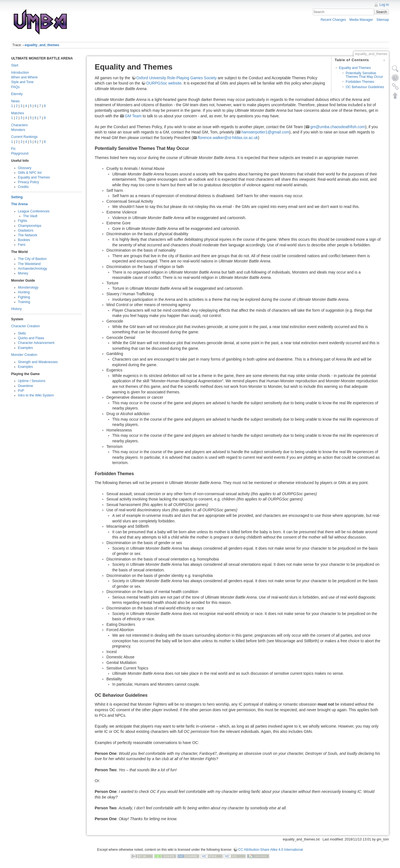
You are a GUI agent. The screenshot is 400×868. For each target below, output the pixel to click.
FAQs (15, 87)
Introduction (20, 73)
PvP (21, 391)
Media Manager (361, 20)
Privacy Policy (29, 182)
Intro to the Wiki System (36, 395)
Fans (22, 245)
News (15, 101)
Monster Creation (24, 355)
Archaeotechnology (33, 269)
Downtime (26, 386)
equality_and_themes (42, 45)
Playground (20, 153)
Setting (17, 197)
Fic (13, 149)
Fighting (24, 297)
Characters (19, 125)
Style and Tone (22, 82)
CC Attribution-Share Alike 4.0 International (270, 850)
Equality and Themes (34, 177)
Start (15, 65)
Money (23, 273)
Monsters (18, 130)
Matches (17, 113)
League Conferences (34, 211)
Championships (30, 226)
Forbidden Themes (360, 82)
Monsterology (28, 287)
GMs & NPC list (30, 173)
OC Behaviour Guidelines (365, 87)
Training (24, 302)
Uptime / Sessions (32, 381)
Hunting (24, 292)
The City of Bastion (32, 259)
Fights (23, 221)
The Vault (30, 216)
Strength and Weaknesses (38, 362)
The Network (28, 235)
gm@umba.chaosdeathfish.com (338, 127)
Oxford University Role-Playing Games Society (177, 78)
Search (382, 12)
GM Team (133, 116)
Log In (384, 5)
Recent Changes (333, 20)
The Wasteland (29, 264)
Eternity (17, 94)
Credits (23, 187)
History (16, 309)
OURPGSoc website (164, 83)
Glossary (25, 168)
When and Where (24, 77)
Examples (26, 348)
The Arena (19, 204)
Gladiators (26, 230)
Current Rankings (24, 137)
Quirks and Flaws (31, 338)
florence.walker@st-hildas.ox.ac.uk (228, 138)
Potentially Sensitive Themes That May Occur (364, 75)
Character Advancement (36, 343)
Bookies (24, 240)
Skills (22, 333)
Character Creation (26, 326)
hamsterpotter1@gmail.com (265, 132)
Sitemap (383, 20)
